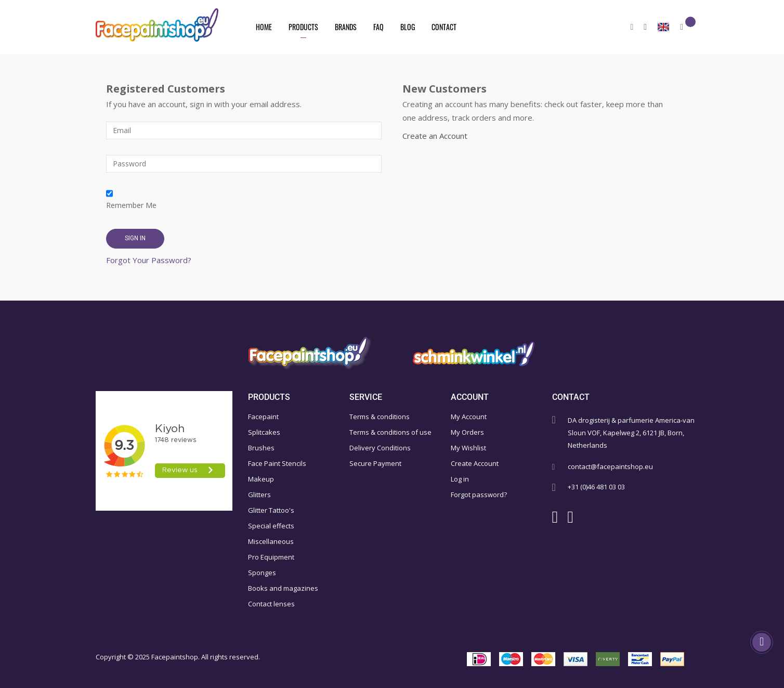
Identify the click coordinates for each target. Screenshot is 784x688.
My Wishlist (468, 448)
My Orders (467, 432)
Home (264, 27)
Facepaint (263, 417)
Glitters (259, 495)
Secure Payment (375, 463)
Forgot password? (479, 495)
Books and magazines (283, 588)
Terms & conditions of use (390, 432)
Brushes (261, 448)
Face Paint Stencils (277, 463)
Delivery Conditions (380, 448)
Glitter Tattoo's (271, 510)
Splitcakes (264, 432)
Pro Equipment (271, 557)
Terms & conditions (380, 417)
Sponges (262, 573)
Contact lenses (271, 604)
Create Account (475, 463)
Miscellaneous (271, 541)
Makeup (261, 479)
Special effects (271, 526)
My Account (469, 417)
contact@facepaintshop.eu (610, 466)
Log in (460, 479)
